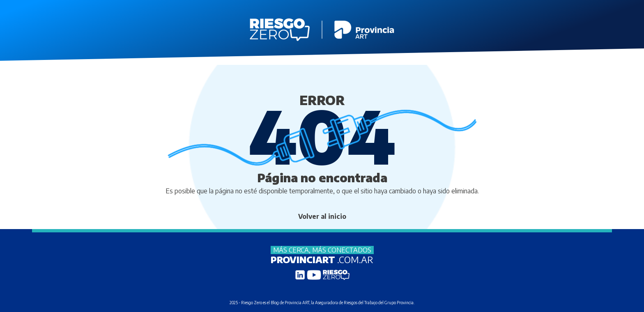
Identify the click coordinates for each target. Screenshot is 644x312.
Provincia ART (297, 303)
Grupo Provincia (399, 303)
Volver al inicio (322, 216)
